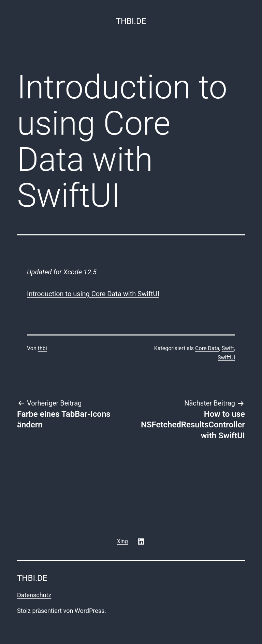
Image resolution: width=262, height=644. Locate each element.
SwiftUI (226, 358)
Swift (228, 348)
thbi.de (131, 21)
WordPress (90, 611)
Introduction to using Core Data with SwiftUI (93, 294)
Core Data (207, 348)
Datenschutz (34, 595)
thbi (42, 348)
